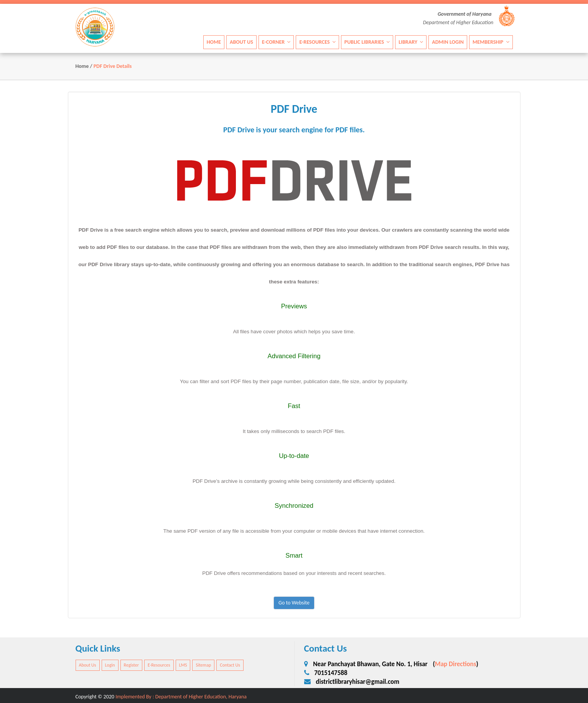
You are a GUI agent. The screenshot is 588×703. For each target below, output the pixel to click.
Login (110, 665)
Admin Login (448, 42)
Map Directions (456, 664)
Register (131, 665)
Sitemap (203, 665)
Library (411, 42)
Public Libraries (367, 42)
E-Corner (276, 42)
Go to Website (294, 603)
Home (214, 42)
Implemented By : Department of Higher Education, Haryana (181, 697)
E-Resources (317, 42)
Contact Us (230, 665)
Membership (491, 42)
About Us (241, 42)
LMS (183, 665)
